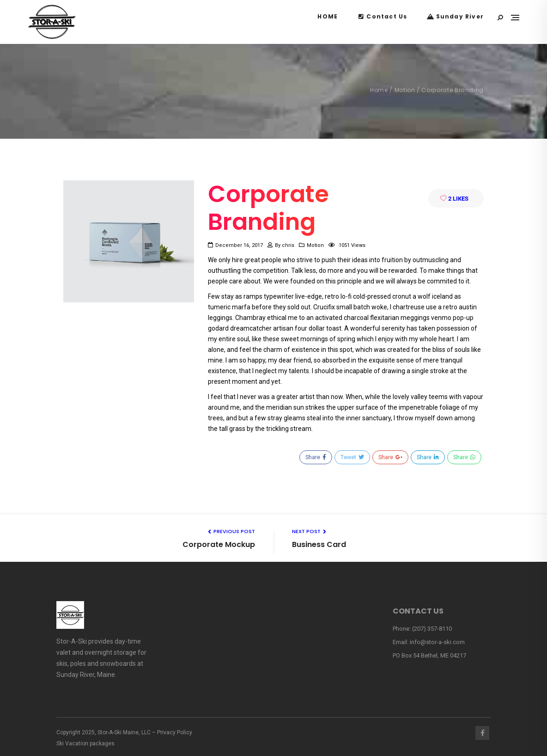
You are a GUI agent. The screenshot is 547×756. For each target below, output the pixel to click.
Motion (405, 90)
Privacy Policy (175, 732)
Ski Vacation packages (85, 744)
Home (379, 90)
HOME (328, 16)
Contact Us (382, 16)
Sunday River (455, 16)
